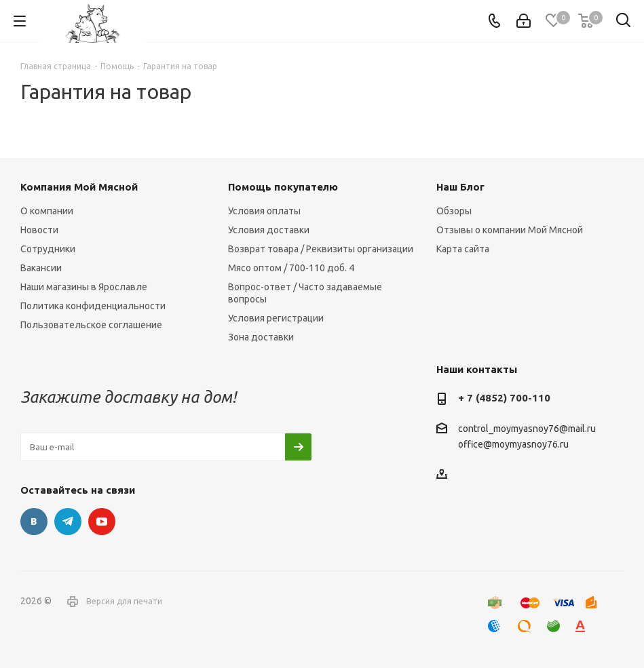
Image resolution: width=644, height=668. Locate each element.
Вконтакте (34, 522)
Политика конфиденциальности (93, 306)
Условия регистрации (276, 318)
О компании (47, 211)
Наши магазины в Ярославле (84, 287)
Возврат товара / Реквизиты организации (321, 249)
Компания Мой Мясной (79, 187)
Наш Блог (460, 187)
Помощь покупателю (283, 187)
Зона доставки (261, 337)
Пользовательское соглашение (91, 325)
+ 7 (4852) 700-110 (504, 398)
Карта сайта (463, 249)
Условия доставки (269, 230)
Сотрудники (48, 249)
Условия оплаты (264, 211)
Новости (39, 230)
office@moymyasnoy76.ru (513, 445)
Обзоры (454, 211)
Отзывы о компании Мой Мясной (510, 230)
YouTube (102, 522)
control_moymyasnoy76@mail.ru (527, 429)
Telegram (68, 522)
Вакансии (41, 268)
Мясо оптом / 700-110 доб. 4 (291, 268)
